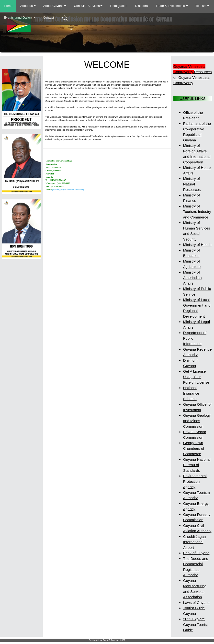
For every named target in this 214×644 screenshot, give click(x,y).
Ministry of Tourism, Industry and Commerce (197, 212)
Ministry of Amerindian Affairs (192, 278)
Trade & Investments (172, 6)
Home (8, 6)
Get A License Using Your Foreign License (196, 377)
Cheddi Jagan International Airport (195, 542)
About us (28, 6)
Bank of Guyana (196, 553)
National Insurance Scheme (191, 393)
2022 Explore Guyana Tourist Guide (196, 624)
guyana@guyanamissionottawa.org (68, 190)
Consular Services (88, 6)
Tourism (202, 6)
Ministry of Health (197, 245)
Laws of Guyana (196, 603)
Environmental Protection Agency (195, 481)
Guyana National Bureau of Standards (197, 465)
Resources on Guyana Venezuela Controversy (193, 77)
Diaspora (142, 6)
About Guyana (55, 6)
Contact (49, 17)
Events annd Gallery (20, 17)
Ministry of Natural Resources (192, 184)
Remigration (119, 6)
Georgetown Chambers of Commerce (194, 448)
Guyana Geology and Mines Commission (197, 421)
